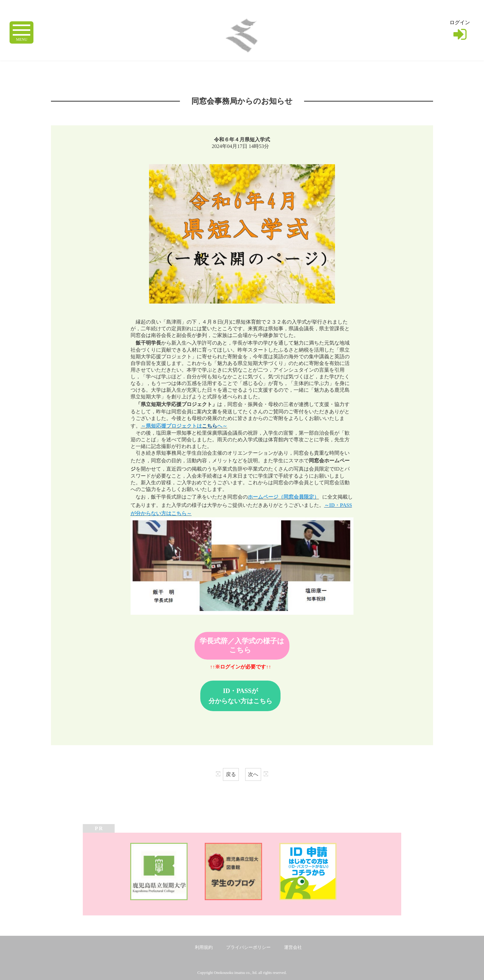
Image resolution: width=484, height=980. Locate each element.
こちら (210, 426)
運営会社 (293, 947)
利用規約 (204, 947)
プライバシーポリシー (248, 947)
